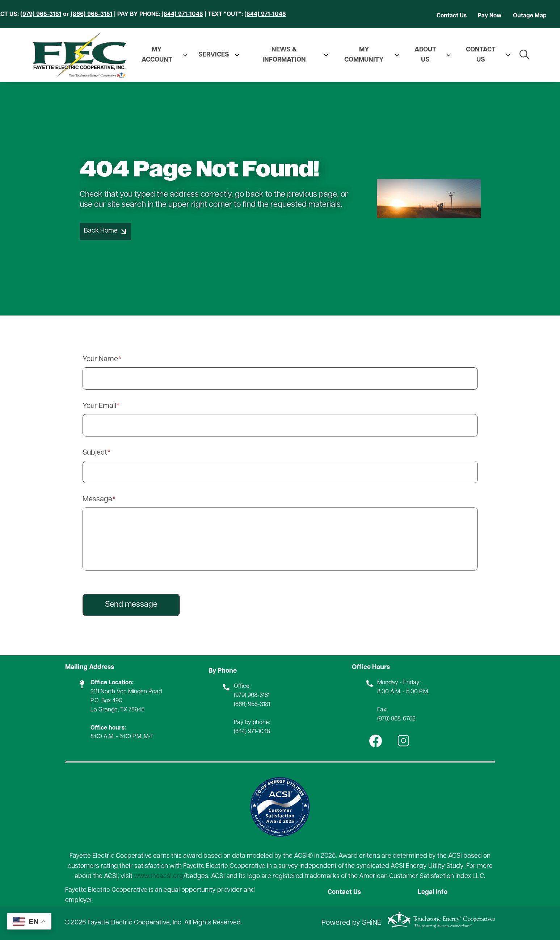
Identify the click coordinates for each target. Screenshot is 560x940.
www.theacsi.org (159, 876)
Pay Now (490, 16)
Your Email (99, 406)
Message (97, 500)
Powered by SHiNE (351, 923)
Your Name (100, 359)
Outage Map (530, 16)
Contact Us (452, 16)
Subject (95, 453)
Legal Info (433, 892)
